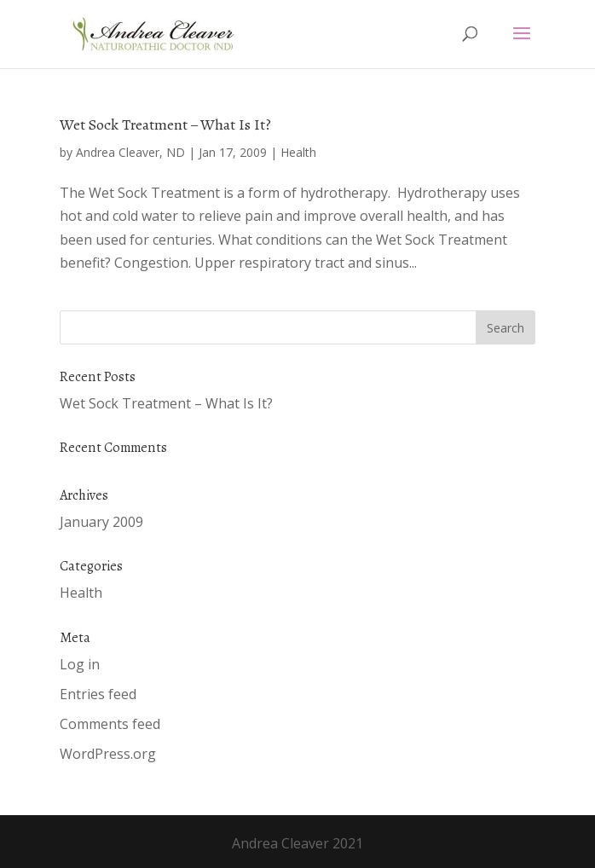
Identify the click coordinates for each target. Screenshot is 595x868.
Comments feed (110, 724)
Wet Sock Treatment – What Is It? (165, 124)
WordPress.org (108, 754)
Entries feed (98, 694)
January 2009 (101, 522)
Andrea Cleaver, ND (130, 152)
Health (298, 152)
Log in (80, 664)
